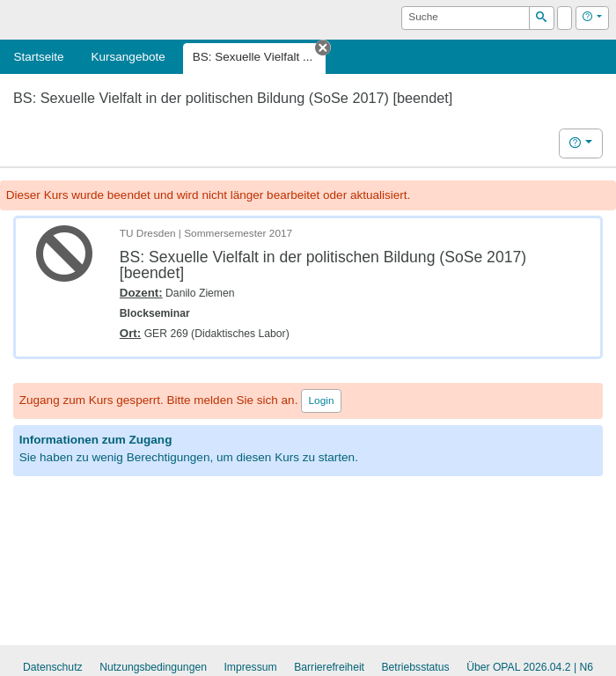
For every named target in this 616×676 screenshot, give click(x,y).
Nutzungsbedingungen (153, 667)
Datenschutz (53, 667)
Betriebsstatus (415, 667)
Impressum (250, 667)
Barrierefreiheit (329, 667)
